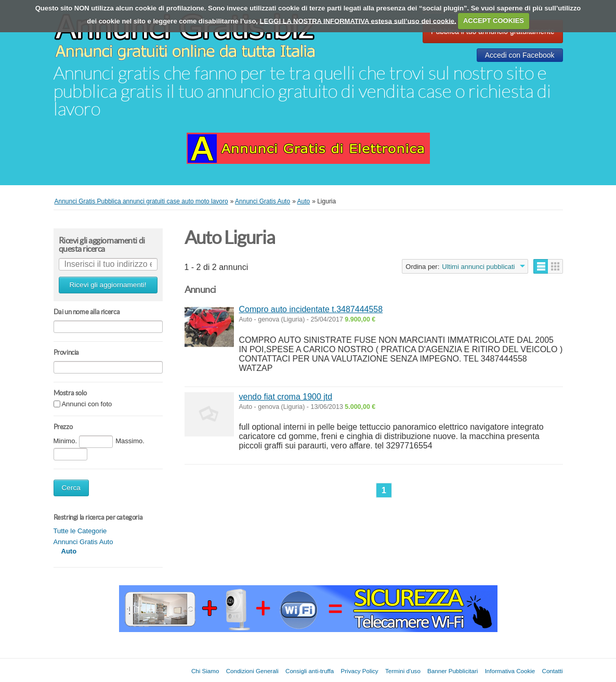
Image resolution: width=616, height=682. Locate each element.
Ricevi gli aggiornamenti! (108, 285)
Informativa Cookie (510, 671)
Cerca (71, 488)
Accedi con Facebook (520, 55)
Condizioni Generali (252, 671)
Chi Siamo (205, 671)
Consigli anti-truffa (310, 671)
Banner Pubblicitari (453, 671)
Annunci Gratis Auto (83, 542)
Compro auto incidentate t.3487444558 (311, 309)
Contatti (553, 671)
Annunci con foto (87, 404)
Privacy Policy (360, 671)
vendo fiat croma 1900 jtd (286, 397)
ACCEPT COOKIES (494, 21)
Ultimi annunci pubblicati (478, 267)
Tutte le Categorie (80, 531)
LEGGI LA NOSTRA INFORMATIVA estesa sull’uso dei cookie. (358, 21)
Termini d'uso (403, 671)
